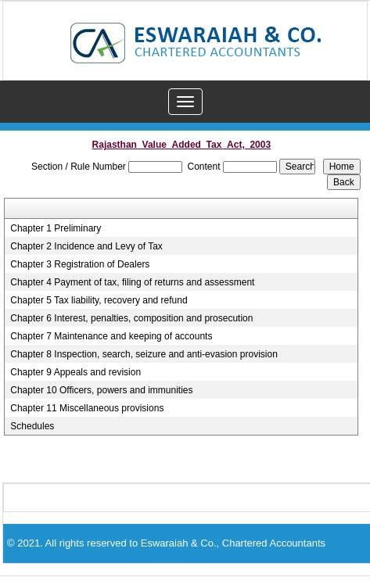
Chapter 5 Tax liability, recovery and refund (99, 300)
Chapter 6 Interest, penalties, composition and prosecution (131, 318)
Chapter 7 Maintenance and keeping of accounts (111, 336)
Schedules (32, 426)
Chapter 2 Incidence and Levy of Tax (86, 246)
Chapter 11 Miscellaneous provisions (87, 408)
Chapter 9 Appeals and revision (75, 372)
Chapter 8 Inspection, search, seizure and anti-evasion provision (144, 354)
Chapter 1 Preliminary (56, 228)
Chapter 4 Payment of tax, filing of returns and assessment (132, 282)
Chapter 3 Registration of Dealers (80, 264)
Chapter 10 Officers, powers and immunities (101, 390)
